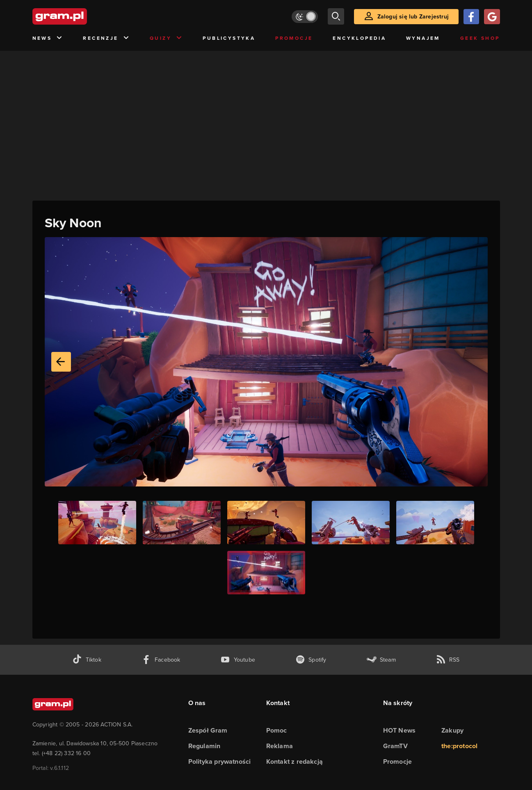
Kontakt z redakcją (295, 761)
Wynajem (423, 38)
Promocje (294, 38)
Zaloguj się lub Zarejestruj (413, 17)
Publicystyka (229, 38)
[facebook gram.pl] (161, 660)
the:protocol (459, 746)
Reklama (280, 746)
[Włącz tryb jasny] (305, 17)
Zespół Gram (208, 730)
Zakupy (452, 730)
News (48, 38)
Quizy (166, 38)
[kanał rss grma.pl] (448, 660)
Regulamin (204, 746)
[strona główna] (80, 16)
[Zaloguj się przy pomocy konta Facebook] (471, 17)
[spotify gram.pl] (311, 660)
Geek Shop (480, 38)
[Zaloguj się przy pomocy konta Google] (492, 17)
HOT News (400, 730)
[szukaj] (336, 16)
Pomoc (277, 730)
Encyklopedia (359, 38)
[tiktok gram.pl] (87, 660)
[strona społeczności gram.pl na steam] (381, 660)
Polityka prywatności (220, 761)
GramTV (395, 746)
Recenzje (106, 38)
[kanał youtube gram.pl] (238, 660)
